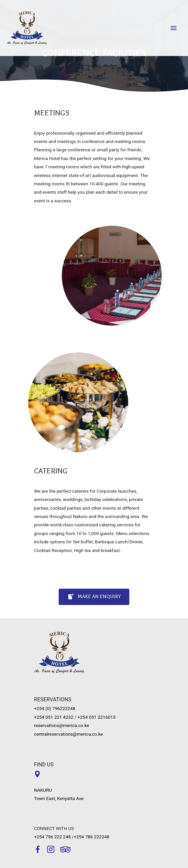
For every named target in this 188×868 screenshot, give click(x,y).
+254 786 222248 (91, 837)
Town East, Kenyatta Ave (59, 798)
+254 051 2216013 (96, 717)
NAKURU (43, 790)
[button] (94, 597)
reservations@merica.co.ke (61, 725)
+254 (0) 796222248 (55, 708)
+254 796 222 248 (52, 837)
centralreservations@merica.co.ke (68, 734)
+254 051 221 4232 (54, 717)
